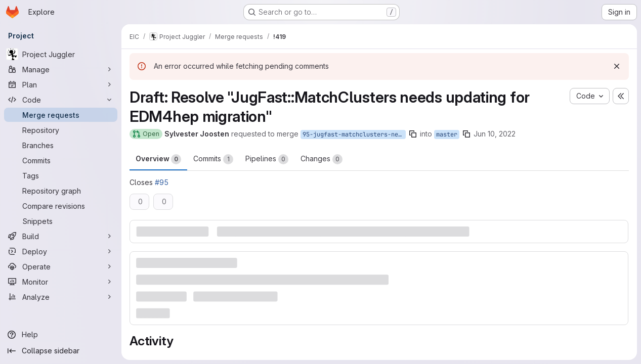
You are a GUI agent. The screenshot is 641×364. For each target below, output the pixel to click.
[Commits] (61, 160)
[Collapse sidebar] (61, 351)
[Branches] (61, 145)
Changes (322, 159)
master (447, 134)
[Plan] (61, 84)
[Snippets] (61, 221)
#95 (162, 182)
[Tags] (61, 175)
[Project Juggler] (61, 54)
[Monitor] (61, 282)
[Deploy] (61, 251)
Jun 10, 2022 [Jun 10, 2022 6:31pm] (495, 134)
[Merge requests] (61, 115)
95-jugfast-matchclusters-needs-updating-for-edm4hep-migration (354, 134)
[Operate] (61, 266)
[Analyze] (61, 297)
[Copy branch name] (413, 134)
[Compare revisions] (61, 206)
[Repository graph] (61, 191)
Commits (213, 159)
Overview (158, 159)
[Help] (61, 335)
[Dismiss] (617, 66)
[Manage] (61, 69)
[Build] (61, 236)
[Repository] (61, 130)
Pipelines (267, 159)
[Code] (61, 100)
